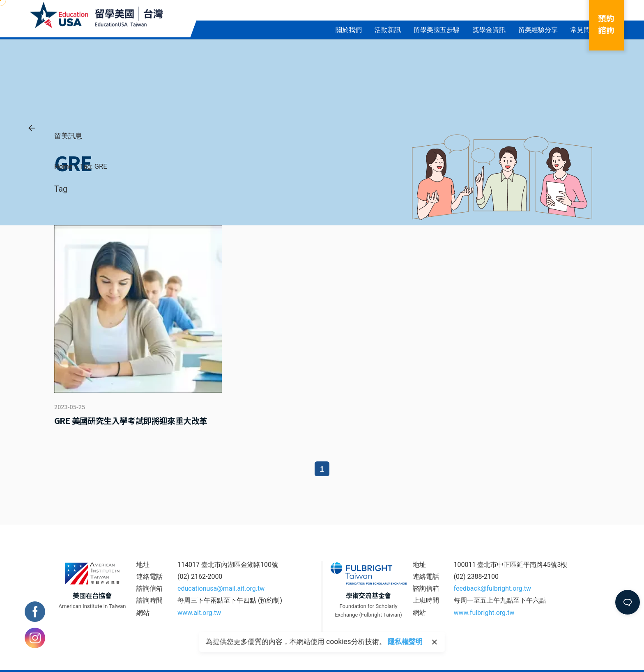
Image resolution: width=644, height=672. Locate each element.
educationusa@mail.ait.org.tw (221, 588)
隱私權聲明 (405, 642)
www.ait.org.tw (199, 613)
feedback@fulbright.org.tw (493, 588)
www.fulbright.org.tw (484, 613)
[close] (435, 642)
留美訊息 (68, 136)
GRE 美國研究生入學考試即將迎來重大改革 (131, 421)
